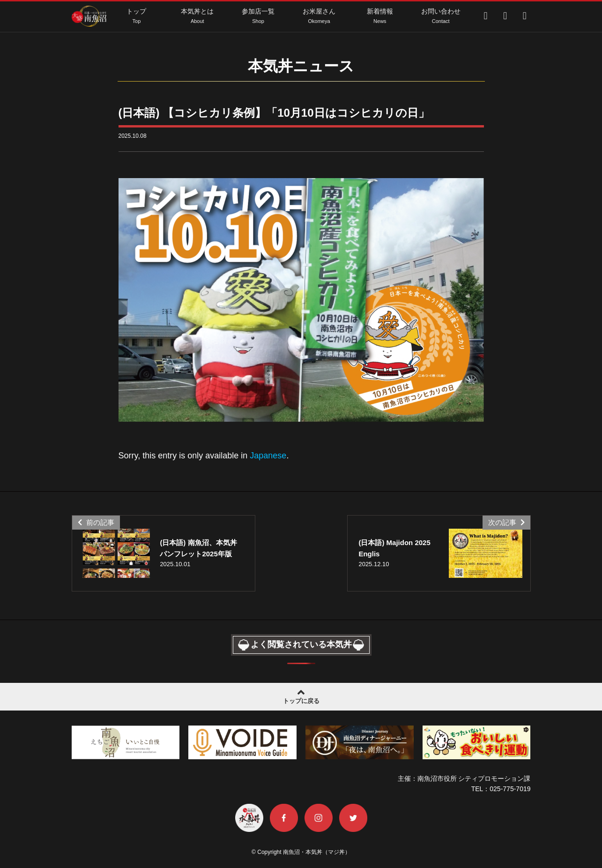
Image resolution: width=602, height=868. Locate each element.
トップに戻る (301, 696)
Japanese (268, 456)
